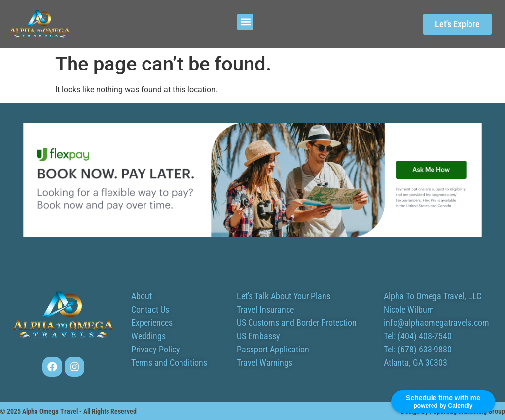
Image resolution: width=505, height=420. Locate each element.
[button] (245, 22)
